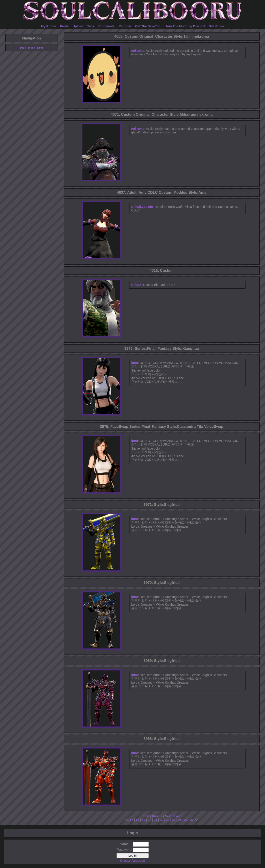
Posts (64, 26)
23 (168, 820)
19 (144, 820)
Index (31, 48)
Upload (78, 26)
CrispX (136, 285)
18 (138, 820)
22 (162, 820)
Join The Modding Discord (185, 26)
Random (125, 26)
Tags (91, 26)
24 (174, 820)
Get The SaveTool (148, 26)
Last (178, 816)
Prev (23, 48)
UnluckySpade (142, 207)
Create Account (132, 860)
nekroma (138, 51)
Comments (106, 26)
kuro (135, 363)
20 (150, 820)
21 (156, 820)
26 (186, 820)
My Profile (48, 26)
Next (40, 48)
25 (180, 820)
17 (131, 820)
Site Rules (216, 26)
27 (192, 820)
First (146, 816)
